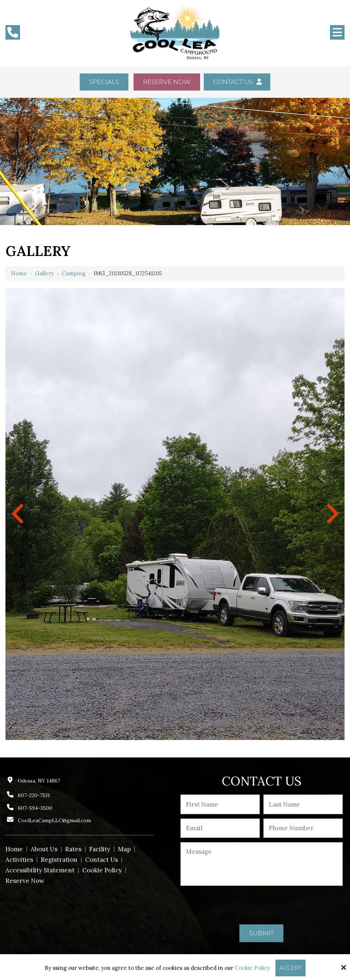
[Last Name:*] (303, 804)
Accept (291, 968)
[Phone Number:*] (303, 828)
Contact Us (237, 82)
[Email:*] (220, 828)
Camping (74, 273)
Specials (104, 82)
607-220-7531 (34, 795)
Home (19, 273)
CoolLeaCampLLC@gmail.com (54, 820)
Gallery (44, 273)
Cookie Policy (252, 968)
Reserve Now (167, 82)
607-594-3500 (35, 808)
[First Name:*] (220, 804)
